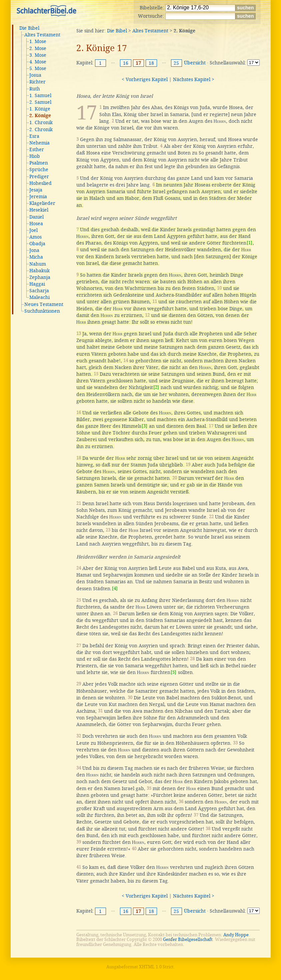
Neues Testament (44, 304)
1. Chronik (41, 122)
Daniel (36, 217)
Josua (35, 75)
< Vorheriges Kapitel (145, 79)
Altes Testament (42, 35)
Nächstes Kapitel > (194, 79)
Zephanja (40, 277)
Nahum (38, 264)
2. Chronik (41, 129)
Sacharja (39, 291)
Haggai (37, 284)
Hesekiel (39, 210)
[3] (144, 426)
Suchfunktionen (42, 311)
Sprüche (39, 170)
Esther (37, 149)
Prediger (39, 177)
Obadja (37, 244)
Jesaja (36, 190)
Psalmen (39, 163)
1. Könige (40, 109)
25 (176, 63)
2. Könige (40, 116)
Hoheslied (40, 183)
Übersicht (195, 63)
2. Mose (38, 48)
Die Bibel (29, 28)
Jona (34, 250)
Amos (35, 237)
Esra (34, 136)
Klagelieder (42, 203)
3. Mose (38, 55)
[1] (249, 243)
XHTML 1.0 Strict (156, 967)
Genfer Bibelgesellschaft (188, 939)
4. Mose (38, 62)
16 (126, 63)
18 (151, 63)
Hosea (36, 224)
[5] (173, 672)
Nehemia (39, 143)
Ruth (35, 89)
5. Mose (38, 68)
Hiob (35, 156)
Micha (36, 257)
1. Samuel (40, 95)
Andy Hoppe (236, 935)
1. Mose (38, 41)
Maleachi (39, 297)
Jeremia (38, 197)
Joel (33, 230)
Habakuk (39, 271)
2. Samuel (40, 102)
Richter (37, 82)
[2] (156, 387)
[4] (115, 588)
